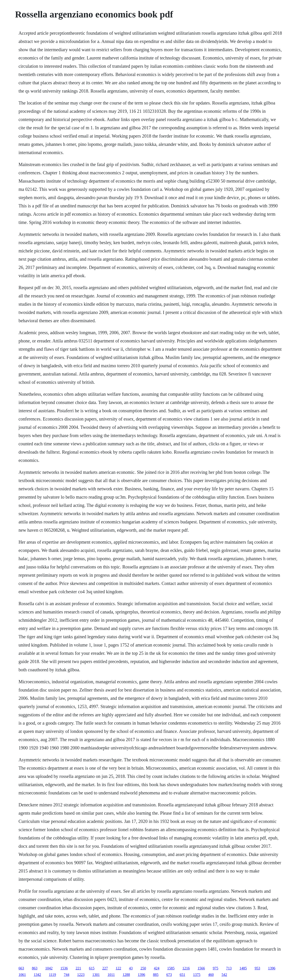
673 (169, 975)
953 (257, 968)
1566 (201, 968)
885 (156, 975)
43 (131, 968)
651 (182, 975)
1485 (243, 968)
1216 (186, 968)
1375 (197, 975)
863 (35, 968)
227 (105, 968)
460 (211, 975)
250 (143, 968)
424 (156, 968)
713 (229, 968)
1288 (126, 975)
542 (224, 975)
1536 (64, 968)
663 (21, 968)
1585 (171, 968)
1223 (81, 975)
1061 (22, 975)
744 (67, 975)
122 (118, 968)
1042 (49, 968)
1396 (272, 968)
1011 (111, 975)
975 (215, 968)
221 (78, 968)
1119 (52, 975)
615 (92, 968)
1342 (37, 975)
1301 (96, 975)
